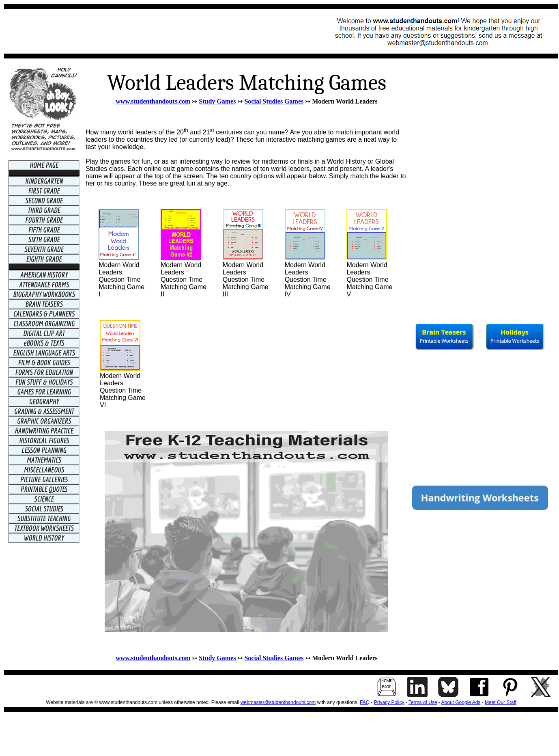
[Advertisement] (157, 31)
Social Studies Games (274, 101)
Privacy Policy (389, 702)
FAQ (365, 702)
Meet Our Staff (501, 702)
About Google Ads (461, 702)
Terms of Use (423, 702)
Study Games (217, 101)
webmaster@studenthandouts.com (278, 702)
